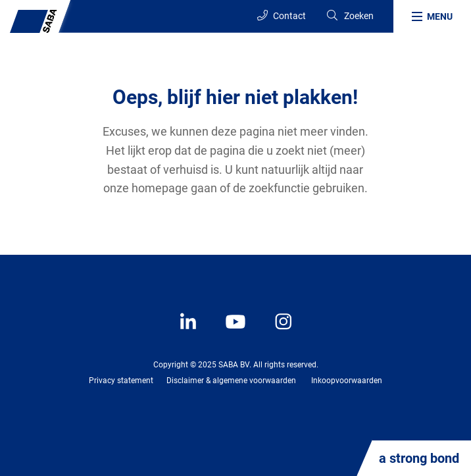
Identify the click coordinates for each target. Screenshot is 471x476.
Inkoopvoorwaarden (347, 381)
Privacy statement (121, 381)
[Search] (350, 16)
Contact (282, 15)
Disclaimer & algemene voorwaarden (231, 381)
